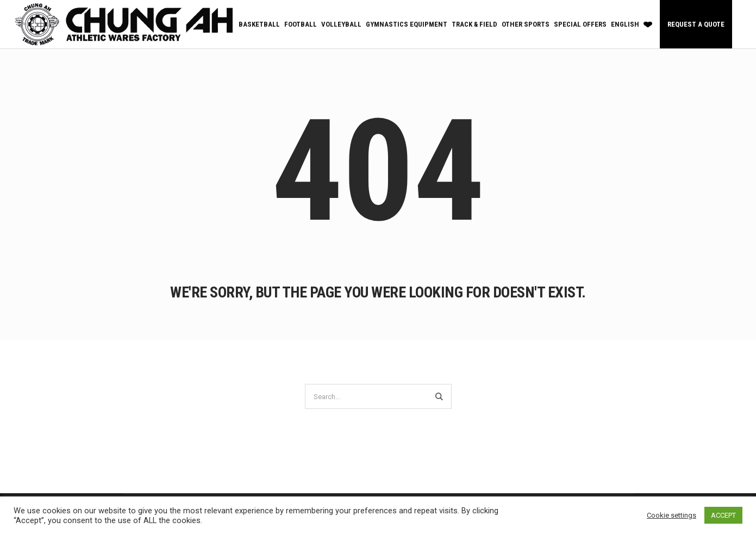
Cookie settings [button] (671, 515)
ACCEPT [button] (723, 515)
